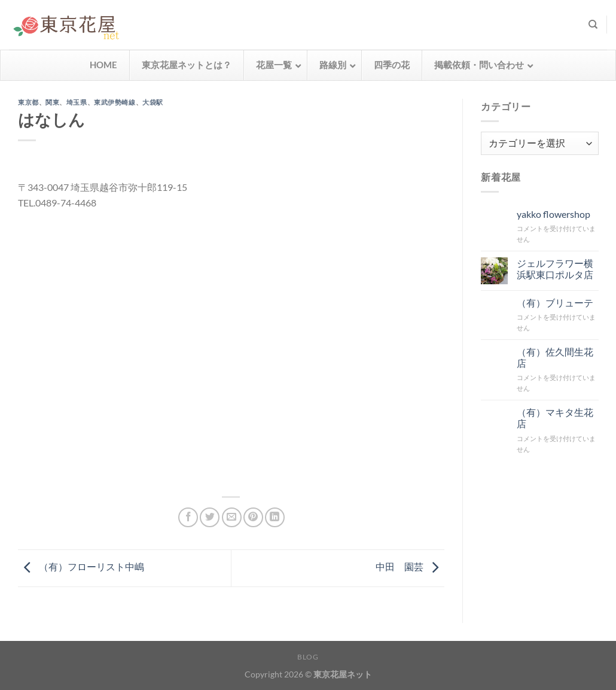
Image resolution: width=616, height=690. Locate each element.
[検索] (593, 25)
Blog (308, 657)
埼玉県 (77, 102)
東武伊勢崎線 (115, 102)
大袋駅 (153, 102)
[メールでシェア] (232, 517)
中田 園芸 (410, 566)
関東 (52, 102)
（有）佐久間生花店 (554, 357)
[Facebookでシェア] (188, 517)
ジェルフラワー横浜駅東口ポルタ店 (554, 269)
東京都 (28, 102)
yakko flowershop (553, 214)
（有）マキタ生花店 (554, 418)
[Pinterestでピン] (253, 517)
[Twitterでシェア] (210, 517)
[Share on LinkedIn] (275, 517)
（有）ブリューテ (554, 303)
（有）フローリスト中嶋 (81, 566)
